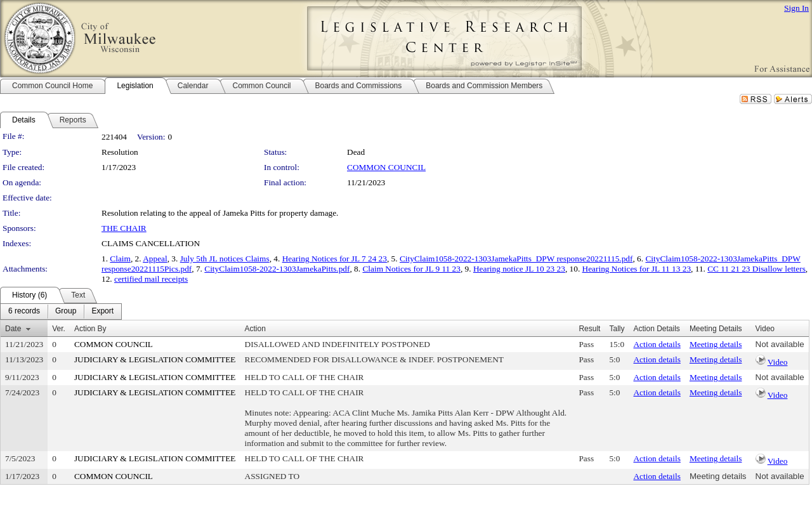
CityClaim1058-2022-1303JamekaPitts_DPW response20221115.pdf (516, 259)
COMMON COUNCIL (386, 167)
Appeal (155, 259)
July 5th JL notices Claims (225, 259)
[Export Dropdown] (102, 312)
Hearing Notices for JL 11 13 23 (637, 269)
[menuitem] (24, 312)
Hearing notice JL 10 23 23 (519, 269)
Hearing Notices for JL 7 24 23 (335, 259)
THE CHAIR (124, 228)
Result (589, 329)
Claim (120, 259)
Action (255, 329)
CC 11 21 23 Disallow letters (756, 269)
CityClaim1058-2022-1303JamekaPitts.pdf (277, 269)
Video (778, 362)
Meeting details (716, 344)
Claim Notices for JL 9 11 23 (411, 269)
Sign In (796, 8)
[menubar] (61, 312)
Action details (657, 344)
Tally (617, 329)
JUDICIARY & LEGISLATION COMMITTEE (155, 359)
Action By (90, 329)
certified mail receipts (151, 279)
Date (13, 329)
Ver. (59, 329)
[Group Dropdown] (66, 312)
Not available (780, 344)
